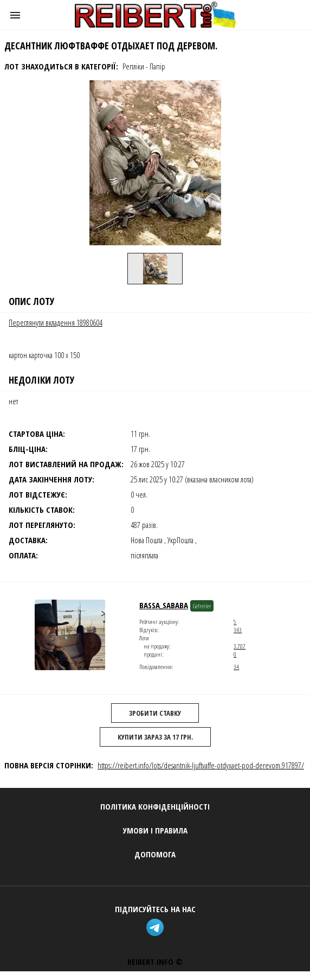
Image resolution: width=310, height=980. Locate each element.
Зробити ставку (155, 713)
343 (238, 630)
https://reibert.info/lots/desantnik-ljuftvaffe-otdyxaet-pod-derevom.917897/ (201, 765)
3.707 (240, 646)
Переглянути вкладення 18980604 (56, 322)
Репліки (133, 66)
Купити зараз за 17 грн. (155, 737)
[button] (15, 15)
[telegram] (155, 929)
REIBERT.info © (155, 962)
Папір (157, 66)
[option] (155, 269)
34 (236, 667)
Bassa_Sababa (164, 605)
